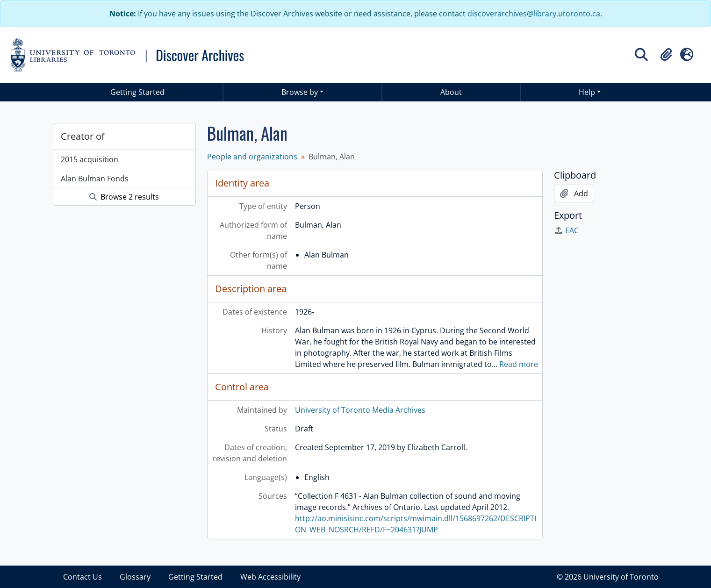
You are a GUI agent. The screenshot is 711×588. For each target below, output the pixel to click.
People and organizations (252, 157)
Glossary (135, 577)
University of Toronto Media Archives (360, 410)
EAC (566, 230)
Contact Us (83, 577)
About (451, 92)
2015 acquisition (90, 159)
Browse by (300, 92)
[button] (666, 55)
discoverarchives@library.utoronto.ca (534, 14)
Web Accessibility (270, 577)
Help (587, 92)
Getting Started (137, 92)
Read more (519, 364)
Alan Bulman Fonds (95, 179)
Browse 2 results (124, 197)
